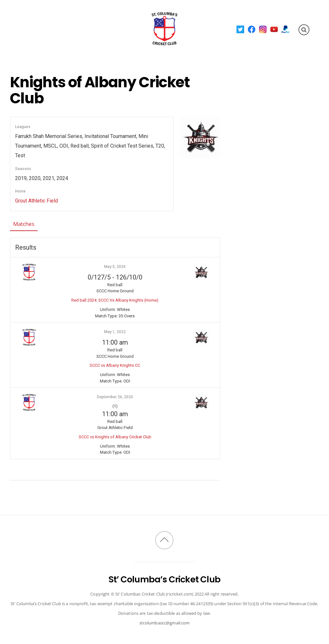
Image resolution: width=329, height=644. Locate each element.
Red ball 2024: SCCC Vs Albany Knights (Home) (115, 300)
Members (98, 17)
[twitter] (240, 29)
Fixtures (65, 17)
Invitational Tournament (58, 40)
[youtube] (274, 29)
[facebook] (251, 29)
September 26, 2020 (115, 397)
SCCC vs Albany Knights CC (115, 365)
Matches (24, 224)
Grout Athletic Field (36, 201)
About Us (33, 17)
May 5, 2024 (115, 267)
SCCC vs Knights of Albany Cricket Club (115, 437)
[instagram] (263, 29)
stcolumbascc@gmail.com (165, 623)
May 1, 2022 (115, 332)
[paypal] (285, 29)
